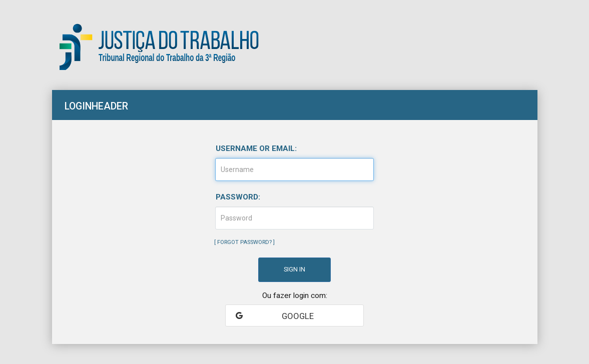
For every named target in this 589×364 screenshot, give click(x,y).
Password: (238, 197)
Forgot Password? (244, 242)
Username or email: (256, 148)
